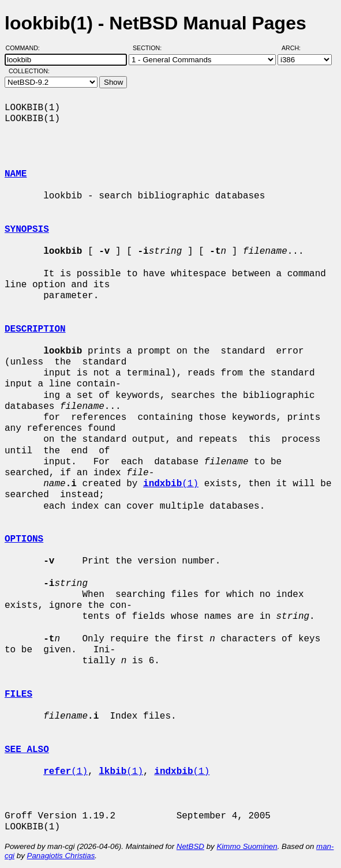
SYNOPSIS (27, 230)
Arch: (296, 48)
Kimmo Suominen (247, 846)
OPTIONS (24, 539)
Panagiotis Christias (61, 856)
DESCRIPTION (35, 329)
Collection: (29, 71)
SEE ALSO (27, 750)
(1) (171, 484)
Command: (26, 48)
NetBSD (190, 846)
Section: (150, 48)
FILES (18, 694)
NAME (16, 174)
